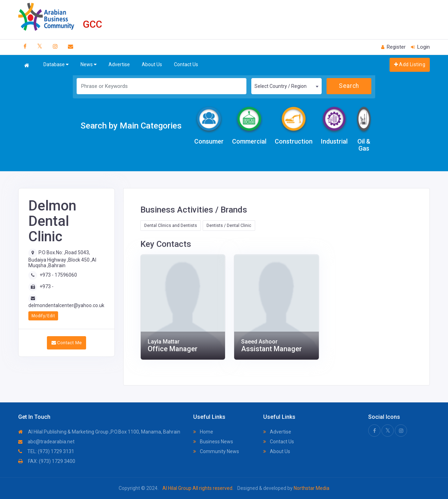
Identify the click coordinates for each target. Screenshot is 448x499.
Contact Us (186, 64)
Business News (213, 442)
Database (56, 65)
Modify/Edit (43, 316)
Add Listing (410, 64)
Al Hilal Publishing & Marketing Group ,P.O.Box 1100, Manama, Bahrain (99, 432)
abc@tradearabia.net (46, 442)
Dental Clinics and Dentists (171, 226)
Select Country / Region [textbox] (281, 86)
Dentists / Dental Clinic (229, 226)
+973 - (47, 286)
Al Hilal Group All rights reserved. (198, 488)
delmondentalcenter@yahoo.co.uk (66, 305)
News (89, 65)
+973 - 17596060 (58, 275)
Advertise (119, 64)
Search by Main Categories (131, 126)
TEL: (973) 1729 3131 (46, 451)
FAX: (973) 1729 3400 (47, 461)
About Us (152, 64)
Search (349, 86)
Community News (216, 451)
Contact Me (67, 343)
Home (203, 432)
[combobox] (286, 86)
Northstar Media (311, 488)
